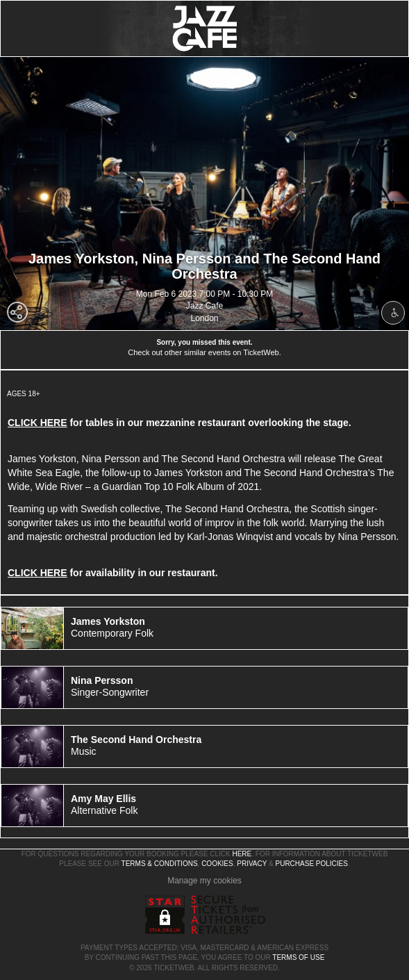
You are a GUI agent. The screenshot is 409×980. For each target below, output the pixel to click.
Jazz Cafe (204, 306)
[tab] (204, 628)
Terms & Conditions (160, 864)
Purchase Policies (311, 864)
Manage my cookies (204, 881)
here (242, 854)
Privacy (252, 864)
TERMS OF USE (298, 957)
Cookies (217, 864)
